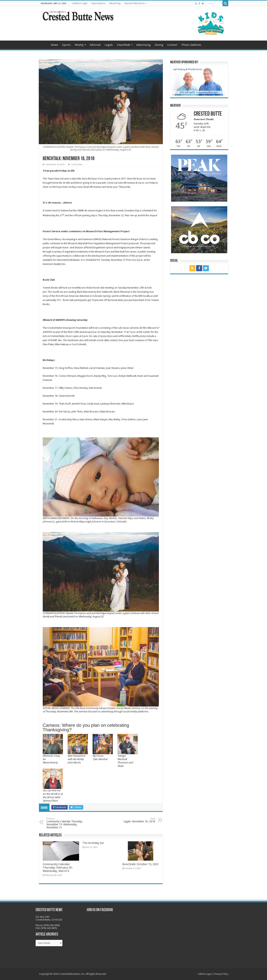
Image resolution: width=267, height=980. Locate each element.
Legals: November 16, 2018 (136, 820)
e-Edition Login (80, 3)
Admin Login (205, 974)
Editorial (95, 45)
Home (44, 44)
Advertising (115, 3)
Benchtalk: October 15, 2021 (141, 864)
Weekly (79, 45)
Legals (109, 45)
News (55, 45)
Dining (159, 45)
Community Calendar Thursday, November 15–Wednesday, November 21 (66, 823)
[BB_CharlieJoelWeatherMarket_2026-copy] (199, 81)
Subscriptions (98, 3)
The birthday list (93, 843)
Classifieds (124, 45)
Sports (66, 45)
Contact (172, 45)
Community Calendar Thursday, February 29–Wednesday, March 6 (58, 868)
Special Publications (135, 3)
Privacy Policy (221, 974)
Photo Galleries (191, 45)
